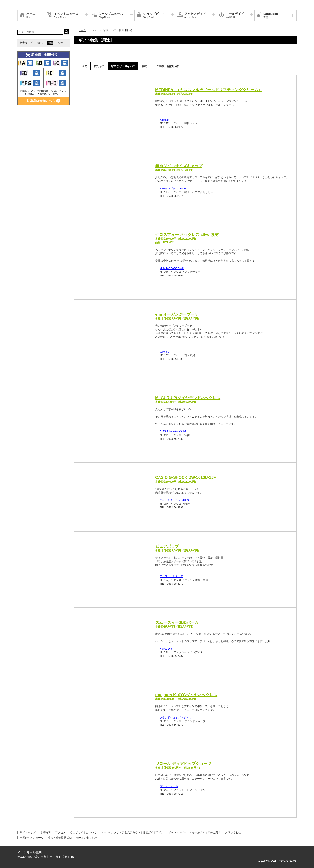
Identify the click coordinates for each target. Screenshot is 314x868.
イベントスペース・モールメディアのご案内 (195, 832)
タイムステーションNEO (174, 500)
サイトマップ (28, 832)
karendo (164, 352)
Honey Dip (166, 649)
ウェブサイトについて (83, 832)
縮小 (40, 43)
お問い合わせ (233, 832)
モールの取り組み (87, 838)
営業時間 (45, 832)
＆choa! (164, 120)
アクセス (60, 832)
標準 (50, 43)
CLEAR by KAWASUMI (173, 431)
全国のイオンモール (32, 838)
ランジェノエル (169, 786)
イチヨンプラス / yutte (173, 189)
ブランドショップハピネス (175, 718)
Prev (86, 88)
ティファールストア (171, 576)
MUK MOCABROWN (172, 268)
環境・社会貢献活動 (60, 838)
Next (145, 88)
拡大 (60, 43)
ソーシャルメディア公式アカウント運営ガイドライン (132, 832)
